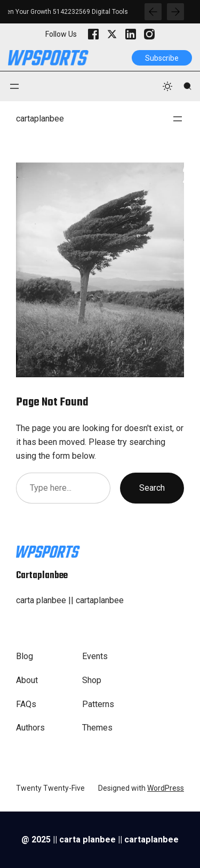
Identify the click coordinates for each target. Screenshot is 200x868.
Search (152, 488)
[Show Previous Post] (153, 12)
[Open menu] (14, 86)
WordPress (166, 788)
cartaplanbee (40, 119)
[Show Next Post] (175, 12)
